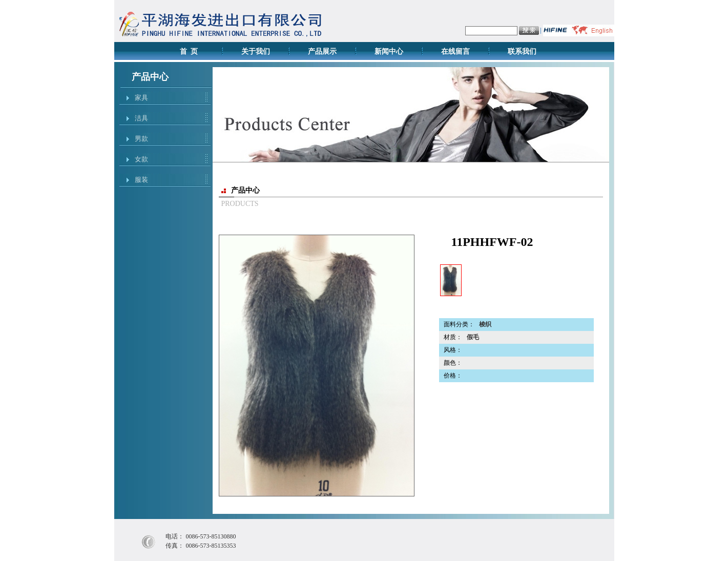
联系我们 (522, 51)
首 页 (189, 51)
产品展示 (322, 51)
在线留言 (455, 51)
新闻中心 (389, 51)
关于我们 (256, 51)
